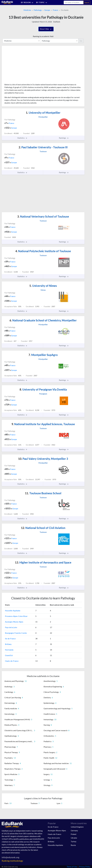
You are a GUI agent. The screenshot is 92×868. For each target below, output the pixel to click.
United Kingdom (77, 827)
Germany (74, 830)
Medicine (27, 10)
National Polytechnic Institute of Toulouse (43, 251)
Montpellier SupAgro (43, 355)
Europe (47, 10)
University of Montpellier (43, 113)
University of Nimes (43, 286)
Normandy (9, 650)
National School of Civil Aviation (43, 528)
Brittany (8, 644)
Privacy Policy (85, 867)
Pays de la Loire (11, 627)
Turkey (74, 841)
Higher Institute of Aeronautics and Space (43, 562)
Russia (73, 845)
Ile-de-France (10, 639)
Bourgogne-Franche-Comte (16, 633)
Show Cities (46, 29)
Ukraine (74, 838)
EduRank (57, 22)
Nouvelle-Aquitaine (13, 611)
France (55, 10)
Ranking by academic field (43, 36)
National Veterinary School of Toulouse (43, 216)
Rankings (64, 138)
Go (81, 41)
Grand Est (9, 655)
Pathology (38, 10)
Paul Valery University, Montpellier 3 (43, 459)
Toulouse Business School (43, 493)
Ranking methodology (12, 861)
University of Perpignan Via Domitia (43, 389)
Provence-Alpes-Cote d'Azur (16, 616)
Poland (73, 834)
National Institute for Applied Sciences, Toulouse (43, 424)
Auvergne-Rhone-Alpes (14, 622)
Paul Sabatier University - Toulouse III (43, 147)
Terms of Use (72, 867)
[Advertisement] (21, 65)
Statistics (22, 138)
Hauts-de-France (12, 661)
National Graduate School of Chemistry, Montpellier (43, 320)
